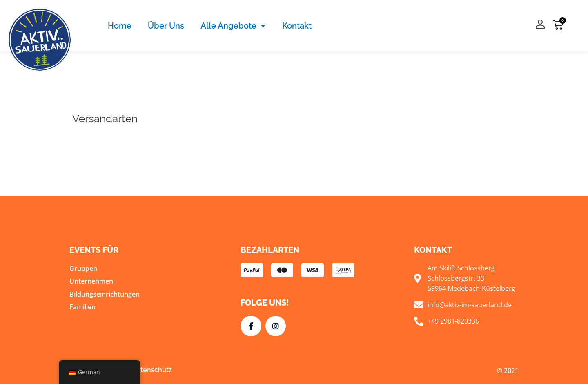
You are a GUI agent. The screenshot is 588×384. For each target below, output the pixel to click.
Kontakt (297, 26)
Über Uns (166, 26)
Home (120, 26)
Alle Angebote (233, 26)
